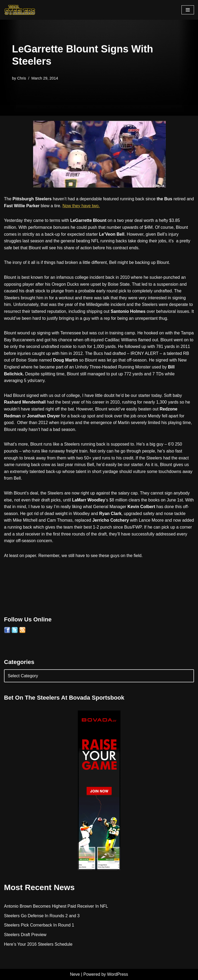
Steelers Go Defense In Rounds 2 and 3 (42, 916)
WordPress (118, 974)
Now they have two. (81, 206)
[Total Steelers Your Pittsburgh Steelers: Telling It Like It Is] (20, 10)
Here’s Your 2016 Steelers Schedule (38, 944)
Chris (22, 78)
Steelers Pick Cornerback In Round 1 (39, 925)
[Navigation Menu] (188, 10)
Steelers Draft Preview (25, 935)
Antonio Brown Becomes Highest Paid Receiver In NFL (56, 906)
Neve (75, 974)
